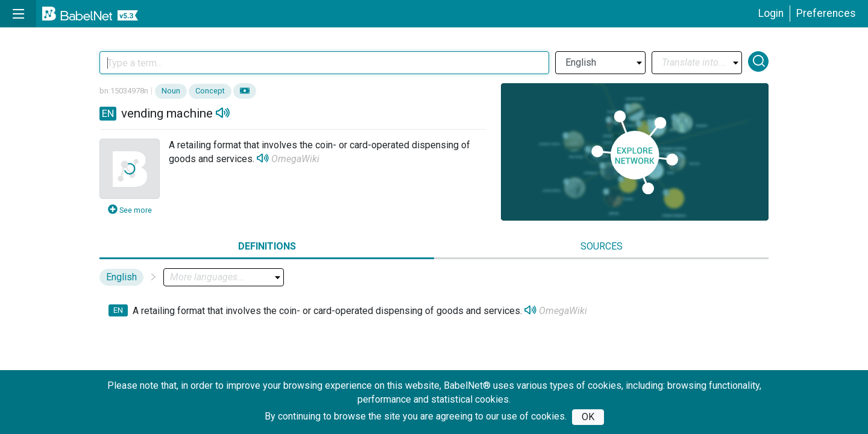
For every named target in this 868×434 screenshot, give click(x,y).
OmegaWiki (295, 159)
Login (771, 13)
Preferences (826, 13)
